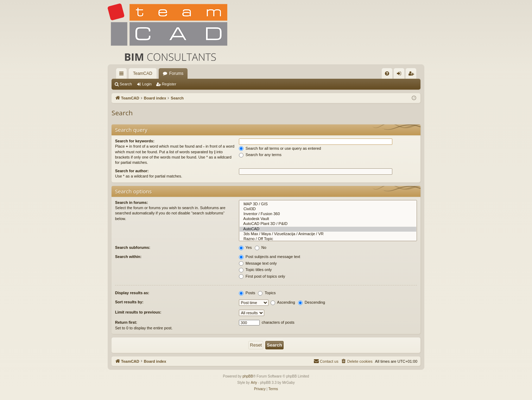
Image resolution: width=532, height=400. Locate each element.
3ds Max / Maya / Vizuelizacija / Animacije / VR (328, 234)
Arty (254, 383)
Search (126, 84)
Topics (267, 293)
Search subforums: (133, 247)
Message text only (258, 263)
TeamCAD (143, 73)
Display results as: (132, 293)
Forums (176, 73)
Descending (312, 302)
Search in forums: (132, 202)
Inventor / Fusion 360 (328, 214)
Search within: (128, 257)
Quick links (123, 75)
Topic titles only (255, 270)
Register (169, 84)
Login (147, 84)
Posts (247, 293)
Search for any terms (260, 155)
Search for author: (132, 171)
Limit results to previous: (138, 312)
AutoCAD (328, 229)
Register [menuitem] (413, 75)
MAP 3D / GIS (328, 204)
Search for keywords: (135, 141)
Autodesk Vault (328, 219)
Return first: (126, 322)
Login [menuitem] (401, 75)
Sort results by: (129, 302)
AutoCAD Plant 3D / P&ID (328, 224)
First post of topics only (262, 276)
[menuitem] (387, 73)
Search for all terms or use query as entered (280, 148)
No (261, 247)
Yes (245, 247)
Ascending (283, 302)
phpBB (248, 376)
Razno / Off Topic (328, 239)
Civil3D (328, 209)
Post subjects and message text (270, 257)
